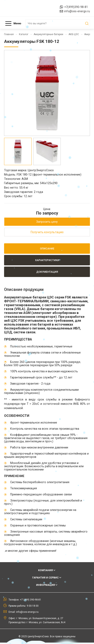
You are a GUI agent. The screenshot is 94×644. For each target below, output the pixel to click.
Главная (9, 34)
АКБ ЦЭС (74, 34)
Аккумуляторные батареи (48, 34)
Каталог (24, 34)
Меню (13, 23)
